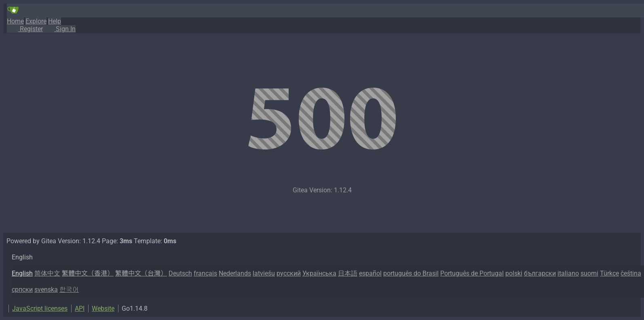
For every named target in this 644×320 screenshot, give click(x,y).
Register (25, 29)
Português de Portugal (472, 273)
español (370, 273)
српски (22, 289)
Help (55, 21)
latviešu (264, 273)
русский (289, 273)
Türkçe (609, 273)
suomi (589, 273)
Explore (36, 21)
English (22, 273)
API (80, 308)
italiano (568, 273)
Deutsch (180, 273)
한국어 (69, 289)
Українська (319, 273)
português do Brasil (411, 273)
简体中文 (47, 273)
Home (15, 21)
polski (514, 273)
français (205, 273)
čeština (631, 273)
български (540, 273)
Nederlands (235, 273)
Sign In (59, 29)
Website (103, 308)
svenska (46, 289)
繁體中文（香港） (88, 273)
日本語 (348, 273)
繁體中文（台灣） (141, 273)
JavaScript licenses (40, 308)
